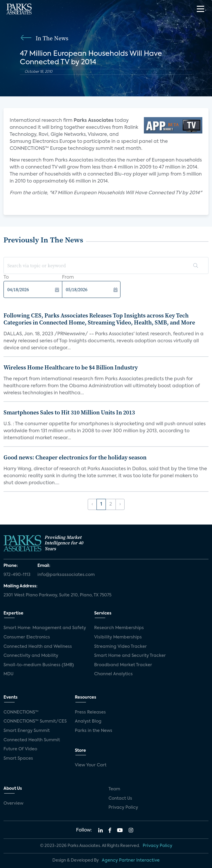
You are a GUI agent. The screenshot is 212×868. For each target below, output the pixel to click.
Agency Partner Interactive (131, 860)
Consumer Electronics (27, 637)
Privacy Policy (123, 808)
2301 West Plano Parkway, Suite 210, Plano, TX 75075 (57, 595)
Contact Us (120, 798)
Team (114, 789)
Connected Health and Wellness (38, 647)
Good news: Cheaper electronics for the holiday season (75, 457)
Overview (13, 803)
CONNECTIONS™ (21, 712)
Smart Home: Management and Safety (45, 628)
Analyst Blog (88, 721)
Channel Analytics (113, 674)
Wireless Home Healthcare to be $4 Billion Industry (71, 367)
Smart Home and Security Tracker (130, 656)
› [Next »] (120, 504)
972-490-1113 (17, 575)
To (6, 277)
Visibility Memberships (118, 637)
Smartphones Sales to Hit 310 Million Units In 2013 (69, 412)
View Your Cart (91, 765)
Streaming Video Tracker (120, 647)
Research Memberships (119, 628)
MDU (8, 674)
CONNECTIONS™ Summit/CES (35, 721)
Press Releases (90, 712)
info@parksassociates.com (66, 575)
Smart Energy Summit (27, 731)
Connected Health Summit (32, 740)
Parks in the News (94, 731)
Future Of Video (20, 749)
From (68, 277)
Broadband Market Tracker (123, 665)
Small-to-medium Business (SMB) (39, 665)
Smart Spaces (18, 758)
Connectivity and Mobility (31, 656)
